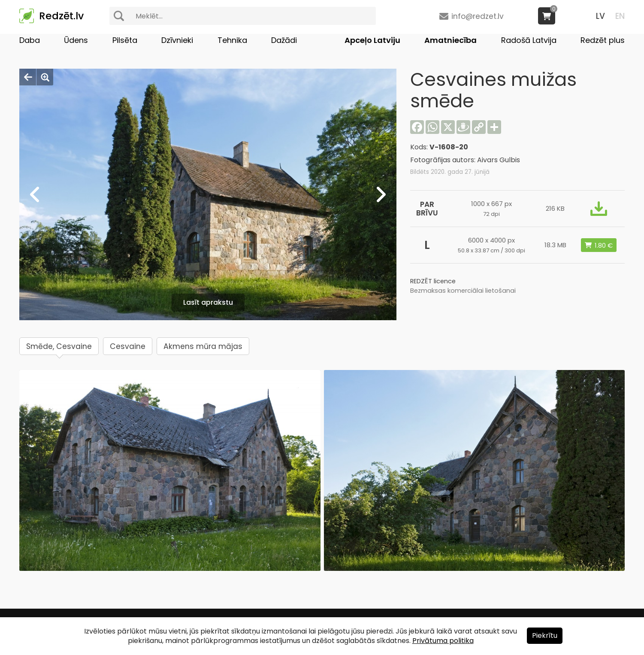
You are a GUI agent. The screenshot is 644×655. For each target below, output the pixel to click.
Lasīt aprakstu (208, 302)
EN (620, 16)
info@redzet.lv (478, 16)
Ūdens (76, 40)
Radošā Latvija (529, 40)
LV (600, 16)
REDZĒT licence (433, 281)
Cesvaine (128, 346)
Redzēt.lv (61, 16)
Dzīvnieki (177, 40)
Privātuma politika (443, 641)
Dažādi (284, 40)
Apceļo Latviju (372, 40)
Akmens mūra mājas (203, 346)
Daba (30, 40)
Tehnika (232, 40)
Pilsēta (125, 40)
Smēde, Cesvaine (59, 346)
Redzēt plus (603, 40)
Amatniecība (450, 40)
